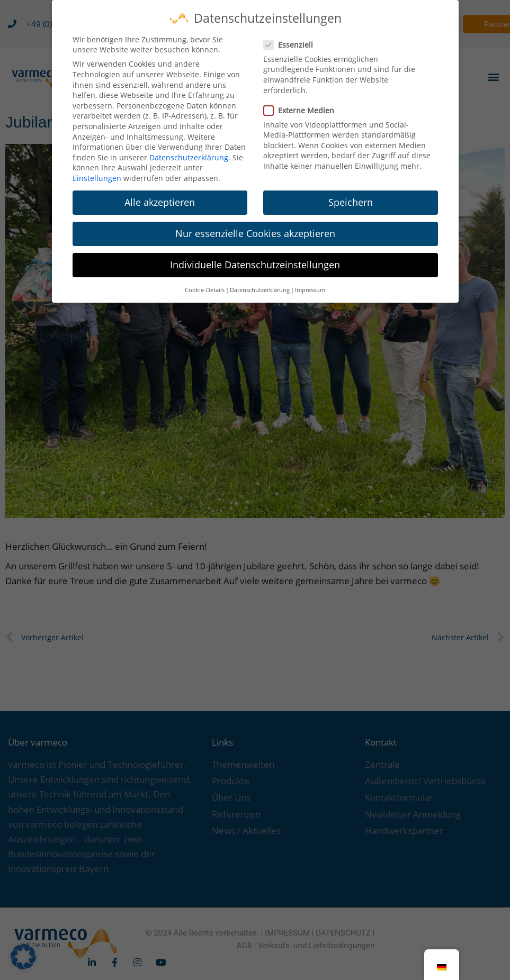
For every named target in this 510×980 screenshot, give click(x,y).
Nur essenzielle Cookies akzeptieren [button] (255, 226)
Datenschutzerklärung (189, 150)
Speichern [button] (351, 195)
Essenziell (292, 37)
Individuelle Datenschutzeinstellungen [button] (255, 257)
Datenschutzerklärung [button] (260, 283)
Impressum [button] (310, 283)
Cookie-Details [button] (205, 283)
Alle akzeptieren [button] (160, 195)
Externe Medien (302, 103)
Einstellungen (97, 171)
